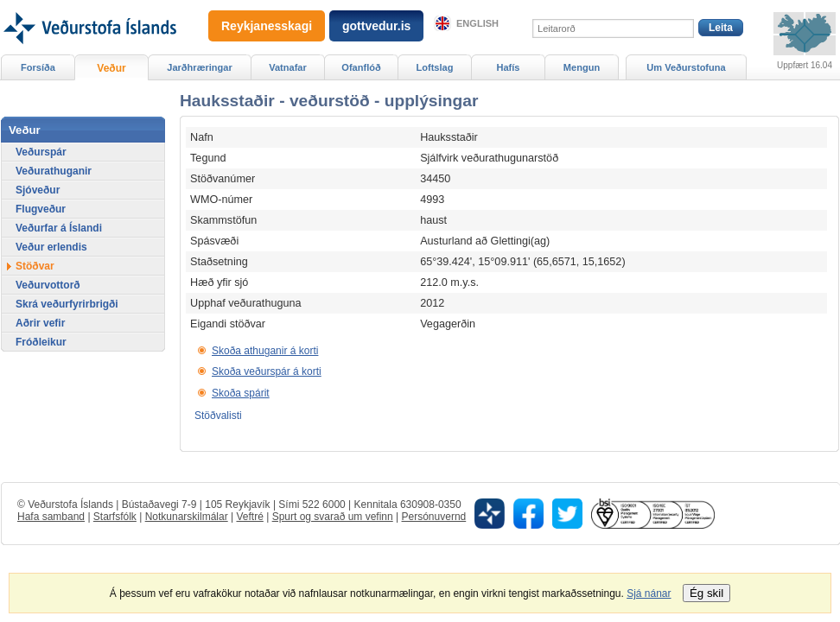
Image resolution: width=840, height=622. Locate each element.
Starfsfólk (115, 517)
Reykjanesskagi (267, 26)
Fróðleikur (41, 342)
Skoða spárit (241, 393)
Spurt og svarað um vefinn (333, 517)
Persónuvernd (434, 517)
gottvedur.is (376, 26)
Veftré (249, 517)
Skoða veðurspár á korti (267, 371)
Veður (111, 68)
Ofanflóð (361, 67)
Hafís (509, 67)
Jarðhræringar (199, 67)
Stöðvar (35, 266)
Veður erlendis (51, 247)
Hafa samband (51, 517)
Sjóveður (38, 190)
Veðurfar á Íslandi (59, 228)
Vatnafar (288, 67)
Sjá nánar (649, 593)
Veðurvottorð (48, 285)
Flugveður (41, 209)
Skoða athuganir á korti (265, 351)
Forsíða (38, 67)
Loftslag (435, 67)
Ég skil (706, 593)
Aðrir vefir (40, 323)
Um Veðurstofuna (686, 67)
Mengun (582, 67)
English (477, 23)
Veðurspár (41, 152)
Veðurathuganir (54, 171)
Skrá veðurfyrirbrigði (67, 304)
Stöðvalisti (218, 416)
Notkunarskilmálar (187, 517)
